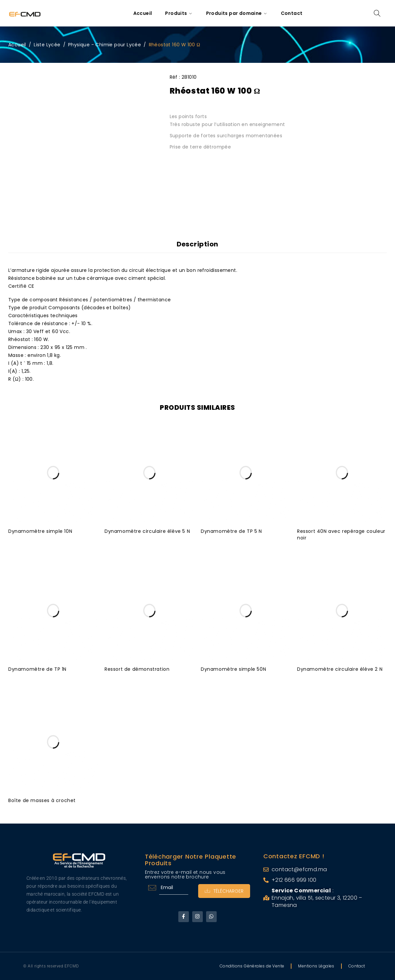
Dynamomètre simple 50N (233, 669)
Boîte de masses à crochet (42, 800)
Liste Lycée (47, 45)
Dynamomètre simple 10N (40, 531)
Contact (357, 966)
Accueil (17, 45)
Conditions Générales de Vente (252, 966)
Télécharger (224, 891)
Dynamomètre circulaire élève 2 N (340, 669)
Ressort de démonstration (137, 669)
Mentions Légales (316, 966)
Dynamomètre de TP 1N (37, 669)
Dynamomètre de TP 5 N (231, 531)
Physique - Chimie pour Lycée (105, 45)
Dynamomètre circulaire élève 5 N (147, 531)
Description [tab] (198, 244)
